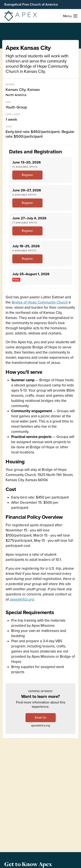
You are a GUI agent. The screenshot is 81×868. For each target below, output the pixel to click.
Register (27, 175)
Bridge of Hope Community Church (40, 302)
